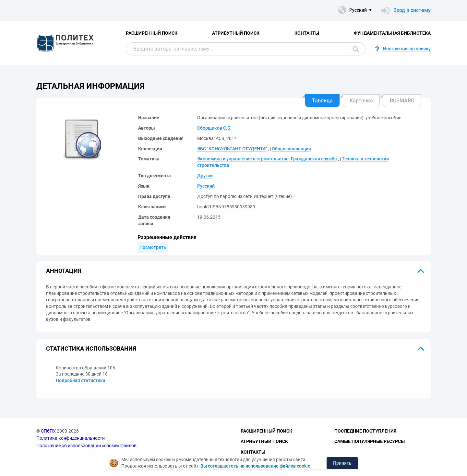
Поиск (356, 49)
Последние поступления (365, 431)
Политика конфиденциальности (71, 438)
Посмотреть (153, 247)
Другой (205, 176)
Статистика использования (91, 348)
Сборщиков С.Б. (214, 128)
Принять (342, 463)
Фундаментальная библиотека (392, 33)
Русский (206, 186)
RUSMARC (402, 101)
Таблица (322, 101)
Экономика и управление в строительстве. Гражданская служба (267, 159)
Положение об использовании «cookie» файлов (86, 446)
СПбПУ (48, 431)
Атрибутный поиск (236, 33)
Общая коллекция (291, 149)
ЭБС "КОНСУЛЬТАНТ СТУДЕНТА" (232, 149)
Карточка (361, 101)
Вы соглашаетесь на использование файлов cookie (255, 466)
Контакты (307, 33)
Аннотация (64, 271)
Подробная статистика (81, 380)
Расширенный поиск (152, 33)
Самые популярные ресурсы (370, 441)
